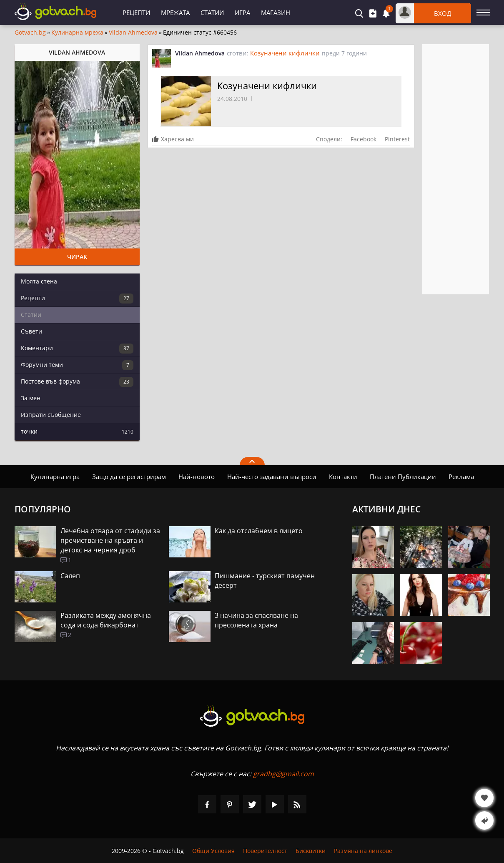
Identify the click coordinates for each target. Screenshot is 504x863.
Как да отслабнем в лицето (259, 531)
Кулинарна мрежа (77, 33)
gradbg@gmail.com (283, 774)
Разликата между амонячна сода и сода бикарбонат (106, 620)
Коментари (77, 349)
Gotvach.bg (30, 33)
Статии (212, 13)
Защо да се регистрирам (129, 477)
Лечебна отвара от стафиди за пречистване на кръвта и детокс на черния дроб (110, 540)
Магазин (276, 13)
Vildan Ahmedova (133, 33)
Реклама (461, 477)
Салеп (70, 576)
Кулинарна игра (55, 477)
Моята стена (39, 281)
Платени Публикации (403, 477)
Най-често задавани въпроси (272, 477)
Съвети (31, 331)
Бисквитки (311, 851)
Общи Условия (213, 851)
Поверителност (265, 851)
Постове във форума (77, 382)
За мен (31, 398)
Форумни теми (77, 365)
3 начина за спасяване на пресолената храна (256, 620)
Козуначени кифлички (285, 53)
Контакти (343, 477)
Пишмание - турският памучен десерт (265, 581)
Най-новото (197, 477)
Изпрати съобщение (51, 415)
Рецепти (136, 13)
